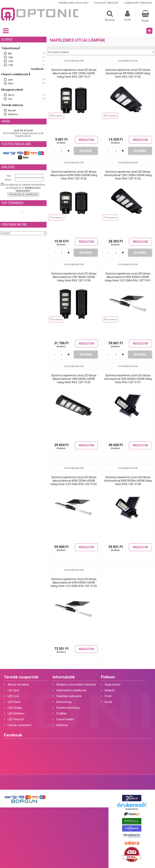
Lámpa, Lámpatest (20, 725)
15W (11, 65)
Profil (108, 696)
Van (10, 99)
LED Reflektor (16, 713)
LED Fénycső (16, 719)
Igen (10, 80)
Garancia (62, 725)
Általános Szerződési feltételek (76, 685)
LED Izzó (13, 696)
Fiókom (108, 677)
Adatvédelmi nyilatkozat (71, 690)
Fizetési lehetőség (68, 708)
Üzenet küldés (65, 719)
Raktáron (13, 114)
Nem (11, 83)
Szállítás (62, 713)
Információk (64, 677)
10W (11, 57)
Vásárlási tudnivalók (69, 696)
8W (10, 54)
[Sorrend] (101, 52)
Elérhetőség (64, 702)
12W (11, 61)
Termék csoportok (21, 677)
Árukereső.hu (132, 809)
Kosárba (86, 151)
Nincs (11, 95)
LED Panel (14, 702)
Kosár (109, 702)
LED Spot (13, 690)
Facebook (13, 735)
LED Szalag (15, 708)
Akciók (12, 110)
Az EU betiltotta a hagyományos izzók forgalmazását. (23, 135)
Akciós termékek (18, 685)
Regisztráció (113, 685)
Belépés (110, 690)
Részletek (86, 140)
